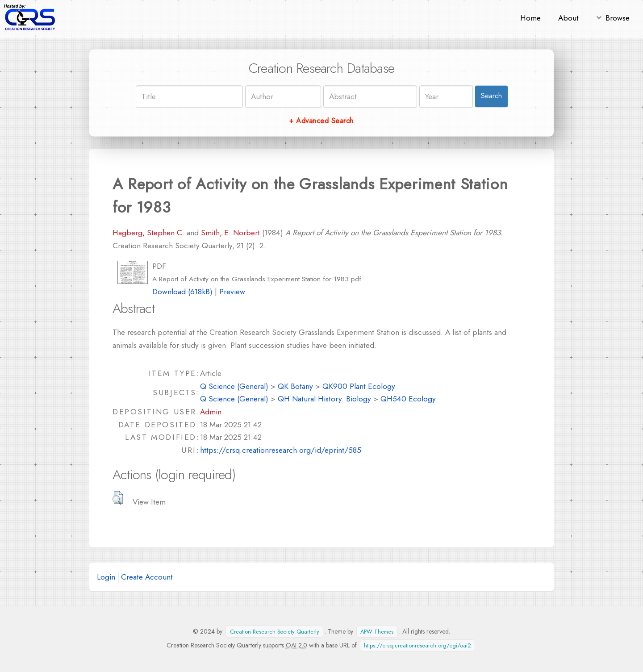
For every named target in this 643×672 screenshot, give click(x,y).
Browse (618, 18)
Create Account (147, 577)
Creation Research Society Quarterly (275, 632)
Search (491, 96)
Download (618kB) (182, 291)
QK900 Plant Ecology (359, 386)
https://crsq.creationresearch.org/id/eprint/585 (281, 450)
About (568, 18)
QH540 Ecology (408, 399)
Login (106, 577)
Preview (232, 291)
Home (530, 18)
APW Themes (377, 632)
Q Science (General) (234, 386)
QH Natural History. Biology (324, 399)
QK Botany (295, 386)
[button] (118, 498)
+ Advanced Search (321, 121)
